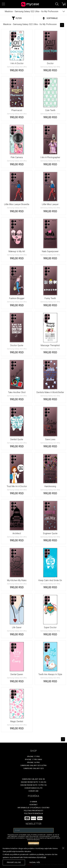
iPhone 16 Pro (33, 762)
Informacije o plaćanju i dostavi (33, 808)
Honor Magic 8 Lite (33, 788)
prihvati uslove (14, 862)
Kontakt (34, 805)
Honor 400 (33, 791)
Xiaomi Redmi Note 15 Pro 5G (34, 785)
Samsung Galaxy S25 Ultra (33, 765)
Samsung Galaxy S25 (33, 768)
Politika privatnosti (33, 811)
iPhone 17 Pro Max (34, 759)
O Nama (33, 802)
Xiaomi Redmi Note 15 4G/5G (33, 782)
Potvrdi (34, 844)
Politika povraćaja (33, 813)
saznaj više (35, 862)
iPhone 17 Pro (33, 756)
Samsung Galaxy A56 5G (33, 779)
